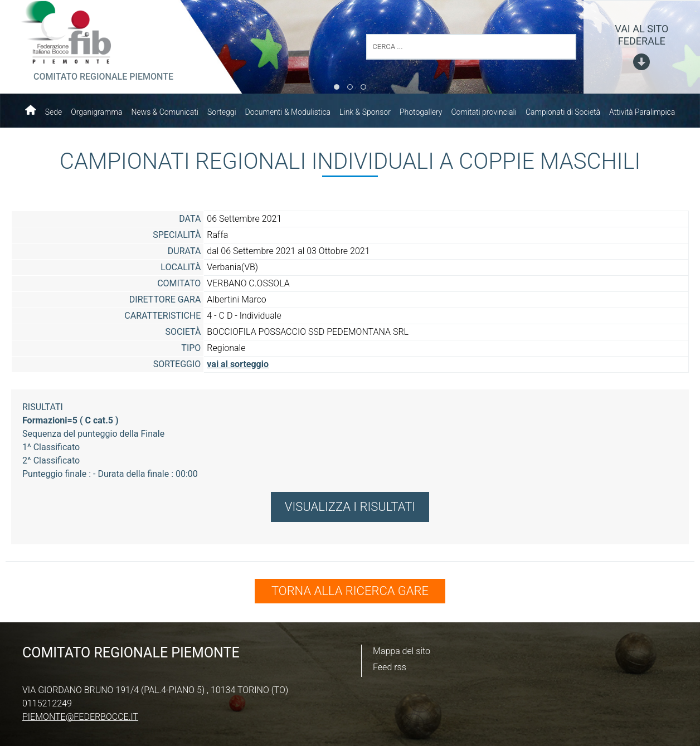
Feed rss (390, 667)
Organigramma (96, 112)
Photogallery (421, 112)
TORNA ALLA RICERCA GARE (350, 591)
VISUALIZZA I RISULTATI (350, 507)
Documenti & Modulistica (288, 112)
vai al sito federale (641, 35)
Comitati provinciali (484, 112)
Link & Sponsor (365, 112)
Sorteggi (222, 112)
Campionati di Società (563, 112)
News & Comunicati (165, 112)
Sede (54, 112)
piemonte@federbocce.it (80, 717)
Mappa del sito (402, 651)
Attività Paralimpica (642, 112)
